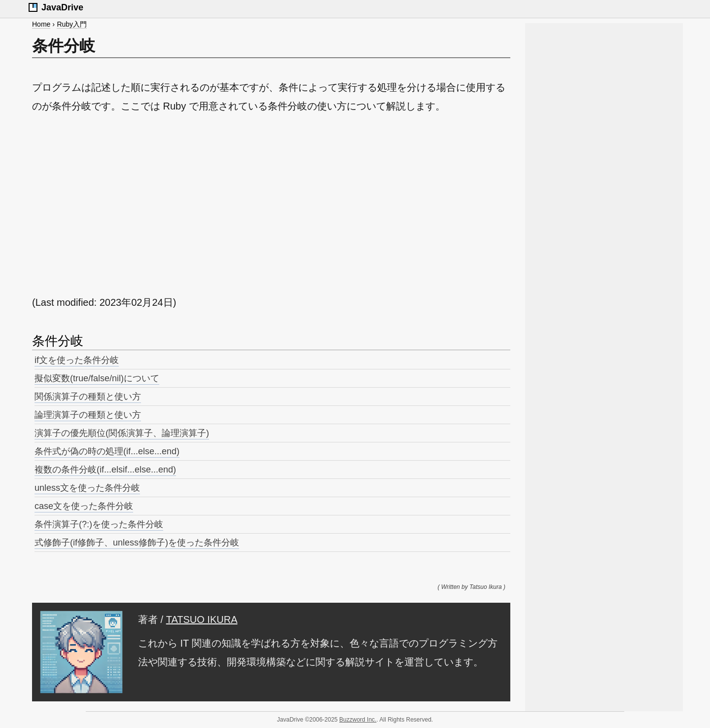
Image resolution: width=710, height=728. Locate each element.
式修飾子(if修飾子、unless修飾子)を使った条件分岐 (137, 543)
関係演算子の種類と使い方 (88, 397)
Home (41, 24)
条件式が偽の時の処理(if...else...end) (107, 451)
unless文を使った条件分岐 (87, 488)
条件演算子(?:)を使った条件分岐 (99, 524)
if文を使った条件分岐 (77, 360)
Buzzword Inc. (358, 720)
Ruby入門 (72, 24)
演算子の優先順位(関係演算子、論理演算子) (122, 433)
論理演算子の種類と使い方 (88, 415)
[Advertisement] (271, 204)
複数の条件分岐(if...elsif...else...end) (105, 470)
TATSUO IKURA (202, 619)
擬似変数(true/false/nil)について (97, 378)
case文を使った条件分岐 (84, 506)
